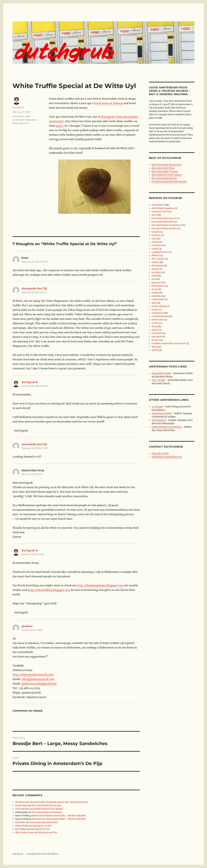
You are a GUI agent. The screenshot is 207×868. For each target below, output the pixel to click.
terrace (155, 340)
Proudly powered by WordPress (43, 854)
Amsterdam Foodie (161, 373)
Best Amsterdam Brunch (164, 178)
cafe (154, 239)
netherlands (158, 299)
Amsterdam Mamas (162, 413)
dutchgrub (18, 107)
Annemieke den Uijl (34, 288)
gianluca (27, 626)
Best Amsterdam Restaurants (46, 805)
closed (155, 249)
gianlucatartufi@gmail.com (39, 684)
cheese (155, 242)
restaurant (24, 123)
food (15, 123)
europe (155, 269)
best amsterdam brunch (164, 218)
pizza (154, 303)
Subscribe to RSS (160, 453)
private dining (159, 306)
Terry (18, 809)
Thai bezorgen (22, 802)
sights (155, 330)
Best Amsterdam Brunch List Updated (44, 809)
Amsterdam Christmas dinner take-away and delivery (61, 802)
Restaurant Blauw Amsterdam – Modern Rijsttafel (60, 816)
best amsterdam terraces (164, 228)
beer (154, 215)
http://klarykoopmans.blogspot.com (101, 585)
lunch (155, 289)
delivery (156, 256)
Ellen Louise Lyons (25, 833)
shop (154, 326)
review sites (158, 320)
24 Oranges (157, 407)
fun (153, 279)
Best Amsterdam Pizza (163, 168)
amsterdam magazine (163, 208)
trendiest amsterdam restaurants (169, 343)
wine (154, 347)
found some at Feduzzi (108, 103)
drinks (155, 262)
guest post (157, 283)
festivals (156, 272)
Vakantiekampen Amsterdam (166, 427)
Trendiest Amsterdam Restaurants (169, 182)
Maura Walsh (22, 826)
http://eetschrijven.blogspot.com (49, 590)
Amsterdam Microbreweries (44, 822)
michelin (156, 296)
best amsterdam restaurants (166, 225)
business (156, 235)
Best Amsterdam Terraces (165, 171)
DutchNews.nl (159, 420)
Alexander (20, 822)
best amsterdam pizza (163, 222)
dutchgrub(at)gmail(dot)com (167, 457)
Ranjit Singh (21, 805)
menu (59, 126)
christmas (157, 245)
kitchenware (158, 286)
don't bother (158, 259)
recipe (155, 310)
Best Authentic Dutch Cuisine (166, 175)
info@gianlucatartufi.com (38, 679)
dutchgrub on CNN (42, 826)
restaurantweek (160, 316)
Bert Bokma (21, 829)
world (155, 350)
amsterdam (19, 116)
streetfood (157, 333)
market (155, 293)
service (155, 323)
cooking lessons (160, 252)
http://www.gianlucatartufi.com (33, 675)
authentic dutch (160, 212)
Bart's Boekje (158, 380)
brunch (155, 232)
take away (157, 337)
